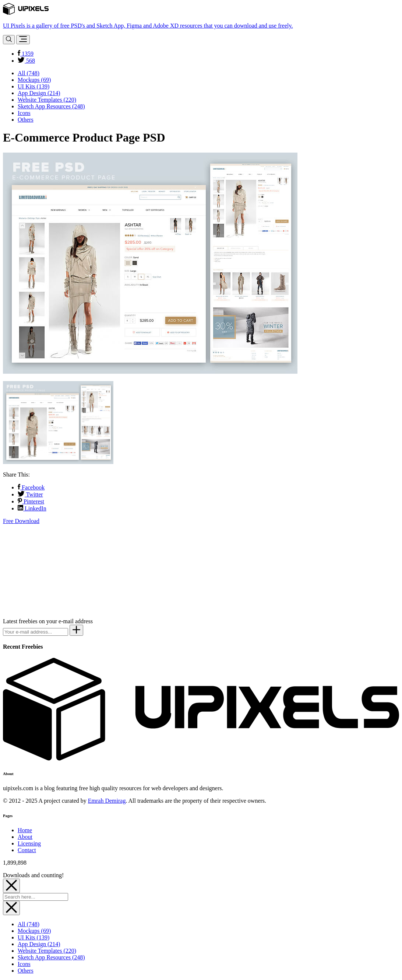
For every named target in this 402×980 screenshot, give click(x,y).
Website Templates (47, 100)
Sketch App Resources (51, 106)
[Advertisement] (58, 571)
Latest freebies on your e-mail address (48, 621)
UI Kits (33, 86)
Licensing (29, 843)
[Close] (11, 886)
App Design (39, 93)
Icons (24, 113)
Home (25, 830)
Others (26, 120)
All (29, 73)
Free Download (21, 521)
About (25, 837)
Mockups (34, 80)
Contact (27, 850)
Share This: (16, 475)
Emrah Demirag (107, 801)
